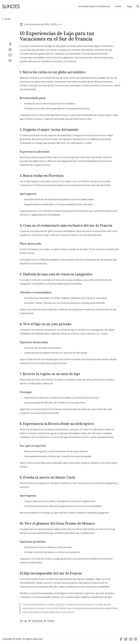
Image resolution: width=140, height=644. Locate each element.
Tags (129, 6)
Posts (118, 6)
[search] (138, 7)
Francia (60, 604)
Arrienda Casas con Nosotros (94, 6)
